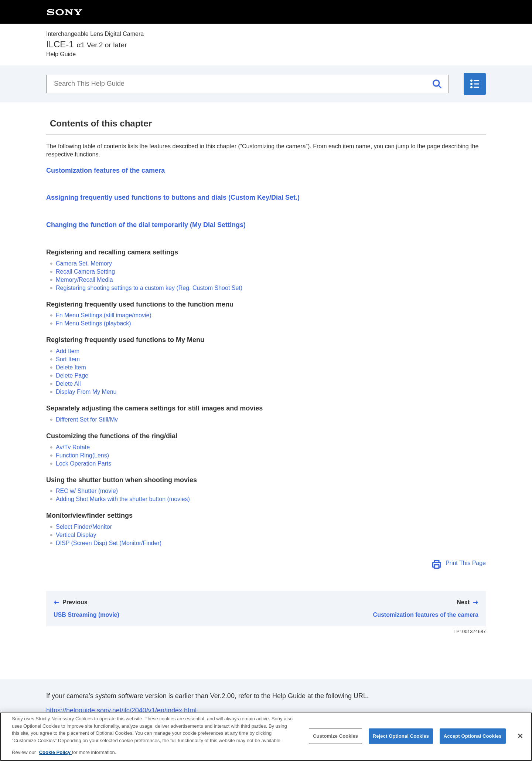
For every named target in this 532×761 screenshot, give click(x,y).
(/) (109, 543)
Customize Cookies (335, 744)
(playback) (93, 323)
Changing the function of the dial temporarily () (146, 225)
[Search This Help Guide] (248, 84)
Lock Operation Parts (83, 464)
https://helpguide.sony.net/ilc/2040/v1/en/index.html (121, 710)
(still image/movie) (104, 315)
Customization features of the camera (105, 170)
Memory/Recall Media (84, 280)
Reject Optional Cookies (401, 744)
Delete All (68, 384)
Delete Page (72, 376)
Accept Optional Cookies (473, 744)
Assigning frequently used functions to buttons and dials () (173, 197)
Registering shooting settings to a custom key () (149, 288)
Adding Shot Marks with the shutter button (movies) (123, 499)
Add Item (68, 351)
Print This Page (466, 563)
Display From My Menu (86, 392)
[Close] (520, 744)
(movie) (87, 491)
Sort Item (68, 359)
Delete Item (71, 367)
